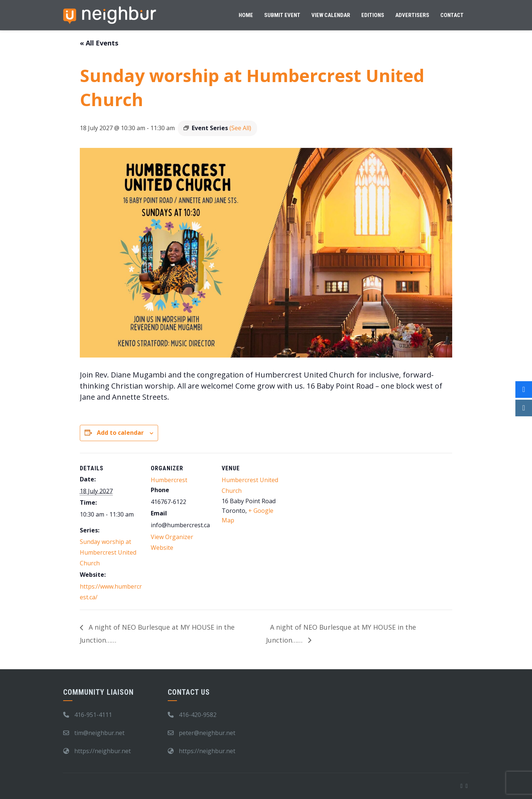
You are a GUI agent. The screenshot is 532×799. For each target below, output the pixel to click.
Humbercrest (169, 480)
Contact (452, 15)
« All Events (99, 43)
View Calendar (331, 15)
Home (246, 15)
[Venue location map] (332, 504)
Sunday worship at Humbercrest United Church (108, 552)
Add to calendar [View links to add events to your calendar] (120, 433)
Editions (373, 15)
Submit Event (282, 15)
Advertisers (412, 15)
